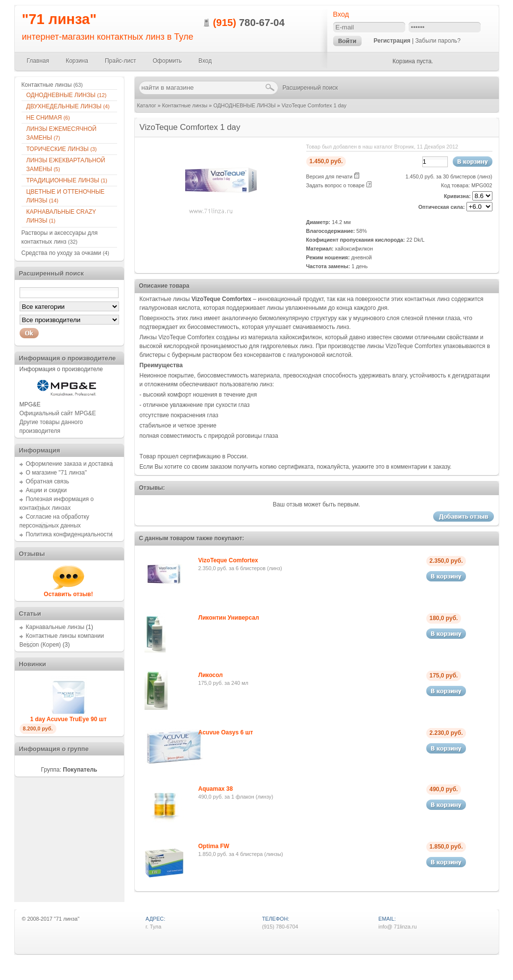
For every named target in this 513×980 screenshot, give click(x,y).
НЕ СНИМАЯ (48, 118)
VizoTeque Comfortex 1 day (314, 105)
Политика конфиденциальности (69, 534)
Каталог (147, 105)
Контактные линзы (185, 105)
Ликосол (211, 675)
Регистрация (392, 41)
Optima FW (214, 846)
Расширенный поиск (310, 88)
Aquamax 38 (216, 789)
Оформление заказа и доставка (70, 464)
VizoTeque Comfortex (228, 560)
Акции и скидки (47, 490)
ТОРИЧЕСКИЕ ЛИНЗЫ (62, 149)
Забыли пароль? (438, 41)
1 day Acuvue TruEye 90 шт (68, 719)
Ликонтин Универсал (229, 618)
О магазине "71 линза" (57, 473)
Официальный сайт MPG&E (58, 413)
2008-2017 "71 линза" (53, 919)
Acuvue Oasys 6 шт (226, 732)
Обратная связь (48, 481)
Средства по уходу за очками (65, 253)
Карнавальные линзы (55, 627)
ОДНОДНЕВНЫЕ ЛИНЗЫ (244, 105)
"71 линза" (60, 19)
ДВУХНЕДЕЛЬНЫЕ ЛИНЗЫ (68, 106)
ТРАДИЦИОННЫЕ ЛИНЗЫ (67, 180)
